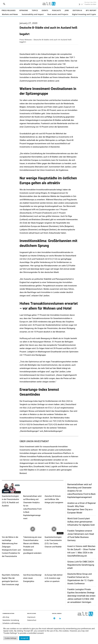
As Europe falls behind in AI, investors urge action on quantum (54, 578)
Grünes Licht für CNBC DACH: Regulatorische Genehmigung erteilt (81, 565)
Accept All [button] (24, 638)
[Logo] (49, 4)
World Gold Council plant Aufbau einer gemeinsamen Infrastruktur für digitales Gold (81, 522)
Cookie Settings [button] (11, 638)
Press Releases (26, 40)
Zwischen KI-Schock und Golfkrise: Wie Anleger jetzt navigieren (54, 499)
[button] (4, 4)
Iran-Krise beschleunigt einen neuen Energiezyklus (32, 578)
